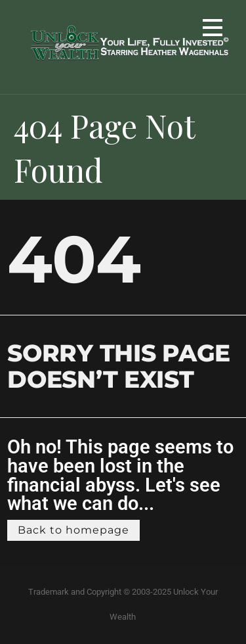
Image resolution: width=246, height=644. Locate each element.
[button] (213, 30)
